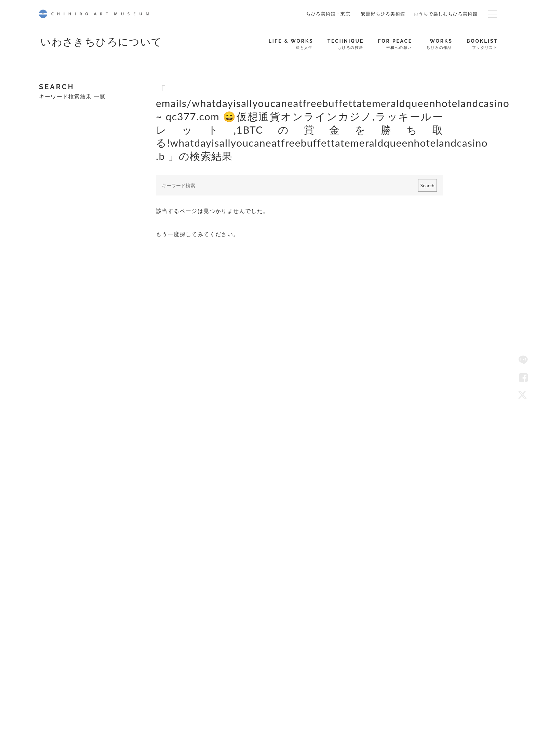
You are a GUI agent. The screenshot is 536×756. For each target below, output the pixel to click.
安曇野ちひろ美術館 (383, 14)
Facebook (523, 378)
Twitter (523, 395)
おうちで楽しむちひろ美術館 (446, 14)
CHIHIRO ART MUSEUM (94, 14)
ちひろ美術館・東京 (328, 14)
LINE (523, 361)
